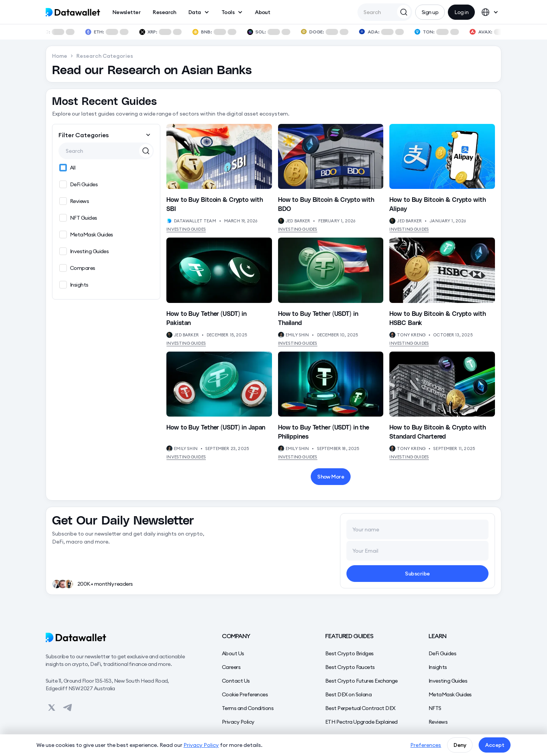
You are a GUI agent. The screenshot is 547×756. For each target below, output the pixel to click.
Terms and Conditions (248, 708)
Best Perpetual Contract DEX (360, 708)
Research (164, 12)
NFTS (435, 708)
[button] (199, 12)
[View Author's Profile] (169, 221)
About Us (233, 653)
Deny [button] (460, 745)
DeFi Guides (442, 653)
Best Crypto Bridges (349, 653)
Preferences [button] (426, 745)
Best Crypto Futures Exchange (361, 681)
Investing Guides (186, 229)
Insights (438, 667)
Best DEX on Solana (348, 694)
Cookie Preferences (245, 694)
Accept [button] (495, 745)
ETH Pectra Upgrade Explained (361, 722)
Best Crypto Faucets (350, 667)
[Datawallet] (119, 637)
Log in (461, 12)
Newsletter (127, 12)
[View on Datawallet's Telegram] (68, 707)
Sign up (430, 12)
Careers (231, 667)
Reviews (438, 722)
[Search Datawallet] (404, 12)
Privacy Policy (238, 722)
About (262, 12)
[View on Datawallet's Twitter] (52, 707)
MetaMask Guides (450, 694)
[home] (73, 12)
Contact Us (236, 681)
